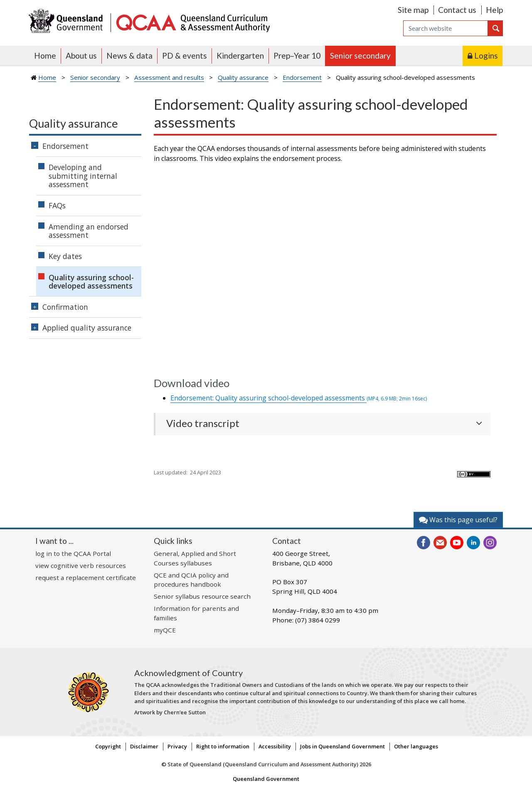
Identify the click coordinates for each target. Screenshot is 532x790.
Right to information (223, 746)
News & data (129, 56)
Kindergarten (240, 56)
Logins (486, 56)
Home (45, 56)
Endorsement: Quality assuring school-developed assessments (299, 398)
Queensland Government (266, 779)
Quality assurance (243, 77)
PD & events (185, 56)
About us (81, 56)
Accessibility (275, 746)
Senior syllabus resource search (202, 596)
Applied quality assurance (87, 328)
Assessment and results (169, 77)
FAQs (57, 205)
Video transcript (203, 423)
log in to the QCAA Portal (73, 553)
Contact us (457, 10)
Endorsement (302, 77)
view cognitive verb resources (81, 565)
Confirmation (65, 307)
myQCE (165, 630)
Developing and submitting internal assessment (83, 176)
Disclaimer (144, 746)
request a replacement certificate (86, 578)
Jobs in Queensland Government (342, 746)
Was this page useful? (458, 520)
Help (494, 10)
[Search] (446, 28)
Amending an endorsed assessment (89, 231)
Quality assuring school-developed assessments (91, 282)
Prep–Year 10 (297, 56)
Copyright (108, 746)
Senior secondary (360, 56)
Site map (413, 10)
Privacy (177, 746)
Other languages (416, 746)
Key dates (65, 256)
